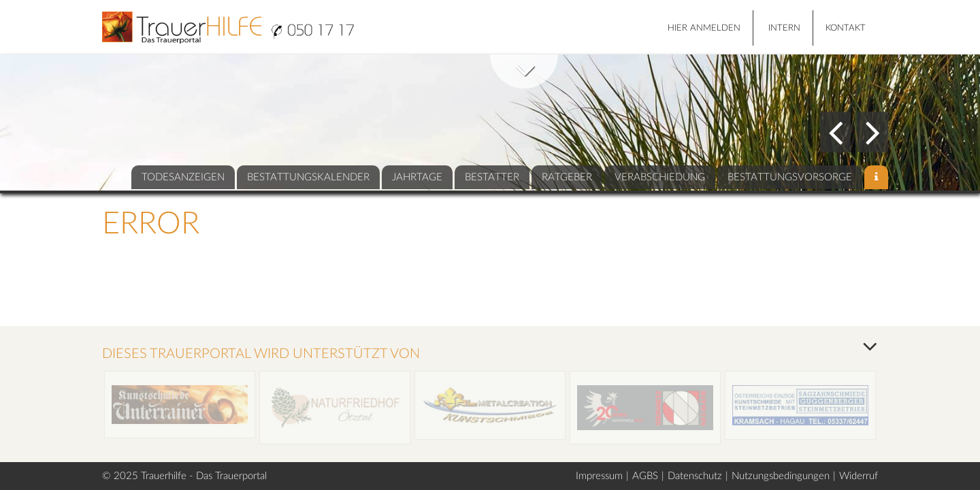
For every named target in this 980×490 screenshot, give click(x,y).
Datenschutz (695, 476)
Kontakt (846, 28)
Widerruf (859, 476)
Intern (784, 28)
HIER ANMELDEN (704, 28)
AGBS (645, 476)
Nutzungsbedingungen (781, 476)
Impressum (599, 476)
